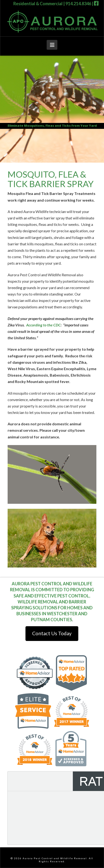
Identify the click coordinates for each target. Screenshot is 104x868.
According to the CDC (43, 325)
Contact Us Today (52, 633)
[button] (52, 45)
